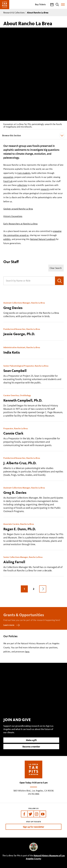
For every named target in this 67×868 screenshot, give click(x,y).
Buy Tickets (40, 4)
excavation (8, 177)
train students (24, 173)
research (45, 189)
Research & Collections (14, 13)
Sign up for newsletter (33, 827)
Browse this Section (33, 135)
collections (22, 185)
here (27, 652)
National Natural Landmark (43, 239)
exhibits (7, 239)
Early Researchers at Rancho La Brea (20, 224)
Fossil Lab (8, 181)
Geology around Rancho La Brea (18, 209)
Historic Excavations (13, 216)
